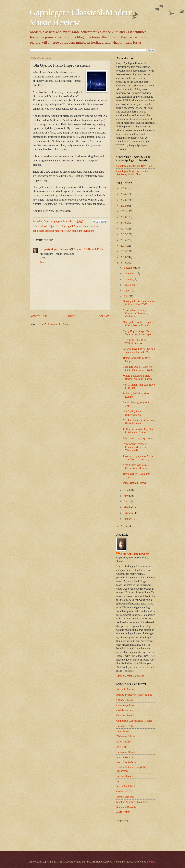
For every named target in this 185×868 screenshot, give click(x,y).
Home (71, 316)
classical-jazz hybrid (52, 226)
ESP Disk (121, 747)
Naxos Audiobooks (127, 786)
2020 (123, 217)
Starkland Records (126, 807)
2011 (123, 526)
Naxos (120, 781)
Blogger (151, 862)
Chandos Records (126, 716)
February (129, 513)
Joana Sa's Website (126, 762)
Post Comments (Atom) (57, 324)
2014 (123, 251)
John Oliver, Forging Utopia (138, 438)
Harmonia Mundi (126, 752)
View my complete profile (130, 676)
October (128, 279)
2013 (123, 257)
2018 (123, 229)
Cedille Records (125, 710)
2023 (123, 200)
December (129, 268)
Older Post (103, 316)
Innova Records (125, 757)
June (126, 490)
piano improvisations (83, 231)
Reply (43, 262)
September (130, 285)
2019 (123, 223)
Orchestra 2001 (125, 792)
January (128, 519)
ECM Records (124, 742)
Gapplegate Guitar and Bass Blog (134, 166)
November (130, 274)
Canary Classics (125, 700)
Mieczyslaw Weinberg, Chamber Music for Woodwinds (135, 447)
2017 (123, 234)
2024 (123, 194)
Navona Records (125, 776)
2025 (123, 189)
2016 (123, 240)
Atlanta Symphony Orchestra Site (134, 695)
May (126, 496)
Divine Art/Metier (126, 736)
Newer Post (38, 316)
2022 (123, 206)
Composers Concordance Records (134, 721)
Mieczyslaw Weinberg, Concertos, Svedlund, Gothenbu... (135, 313)
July (126, 296)
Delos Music (123, 731)
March (128, 507)
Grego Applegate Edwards (55, 249)
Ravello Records (125, 797)
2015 (123, 246)
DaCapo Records (125, 726)
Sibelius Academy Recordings (132, 802)
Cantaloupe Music (126, 705)
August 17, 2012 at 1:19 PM (89, 249)
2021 (123, 211)
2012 (123, 263)
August (128, 291)
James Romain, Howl (134, 483)
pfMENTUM (123, 812)
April (127, 502)
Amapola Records (126, 689)
